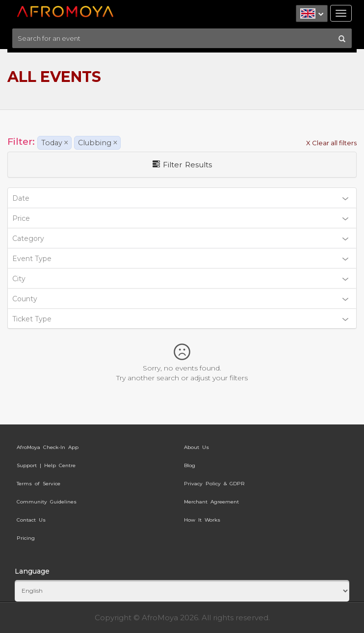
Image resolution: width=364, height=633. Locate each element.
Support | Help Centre (46, 465)
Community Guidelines (47, 502)
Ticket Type (180, 319)
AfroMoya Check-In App (48, 447)
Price (180, 218)
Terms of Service (39, 484)
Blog (190, 465)
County (180, 299)
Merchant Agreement (211, 502)
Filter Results (182, 165)
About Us (196, 447)
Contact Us (31, 520)
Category (180, 238)
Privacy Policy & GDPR (214, 484)
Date (180, 198)
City (180, 279)
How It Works (202, 520)
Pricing (26, 538)
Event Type (180, 259)
